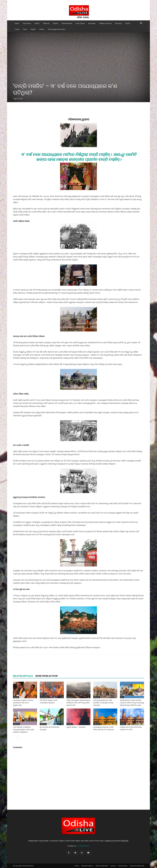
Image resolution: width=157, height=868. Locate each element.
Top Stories (27, 23)
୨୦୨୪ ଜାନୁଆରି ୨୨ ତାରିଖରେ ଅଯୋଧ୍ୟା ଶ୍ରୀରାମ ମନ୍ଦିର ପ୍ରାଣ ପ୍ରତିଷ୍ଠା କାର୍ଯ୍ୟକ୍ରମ (24, 730)
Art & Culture (80, 23)
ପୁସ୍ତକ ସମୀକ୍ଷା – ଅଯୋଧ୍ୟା (76, 727)
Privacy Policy (123, 866)
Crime (25, 29)
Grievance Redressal (137, 866)
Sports (128, 23)
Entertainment (67, 23)
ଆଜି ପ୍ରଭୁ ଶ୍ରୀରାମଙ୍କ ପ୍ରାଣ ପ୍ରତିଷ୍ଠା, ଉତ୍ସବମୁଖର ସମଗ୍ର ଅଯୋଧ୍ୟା (103, 703)
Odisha (55, 23)
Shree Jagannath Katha (56, 29)
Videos (42, 29)
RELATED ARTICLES (23, 676)
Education (92, 23)
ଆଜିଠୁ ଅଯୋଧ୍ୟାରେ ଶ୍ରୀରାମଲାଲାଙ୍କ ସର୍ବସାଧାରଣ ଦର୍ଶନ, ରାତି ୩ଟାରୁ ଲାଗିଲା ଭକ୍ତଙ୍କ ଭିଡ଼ (78, 703)
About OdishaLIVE (102, 866)
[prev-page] (15, 737)
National (46, 23)
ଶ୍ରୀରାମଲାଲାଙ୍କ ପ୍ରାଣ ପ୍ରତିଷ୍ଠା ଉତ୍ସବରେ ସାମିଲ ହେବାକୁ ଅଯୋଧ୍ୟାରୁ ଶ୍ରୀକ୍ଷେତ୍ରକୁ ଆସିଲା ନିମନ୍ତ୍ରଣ (132, 703)
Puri (122, 697)
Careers (113, 866)
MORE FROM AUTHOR (47, 676)
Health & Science (105, 23)
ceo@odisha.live (83, 846)
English (33, 29)
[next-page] (18, 737)
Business (118, 23)
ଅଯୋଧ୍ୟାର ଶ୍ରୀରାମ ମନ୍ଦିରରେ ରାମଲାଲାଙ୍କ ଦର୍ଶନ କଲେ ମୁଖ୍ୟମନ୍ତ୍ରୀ (23, 703)
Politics (37, 23)
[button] (141, 24)
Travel (17, 29)
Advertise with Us (87, 866)
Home (17, 23)
